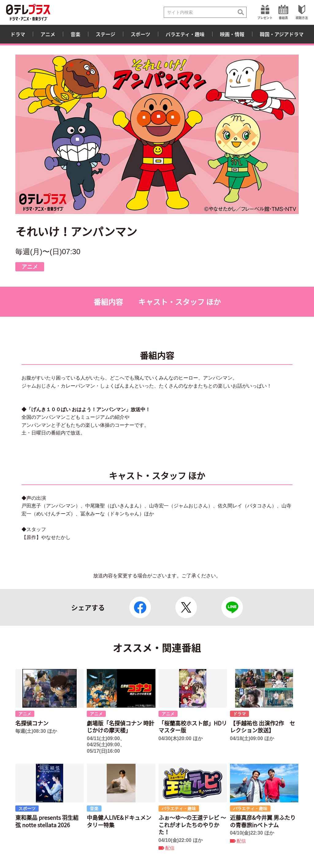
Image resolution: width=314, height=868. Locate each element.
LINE (232, 607)
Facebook (140, 607)
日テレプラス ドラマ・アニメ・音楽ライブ (28, 12)
